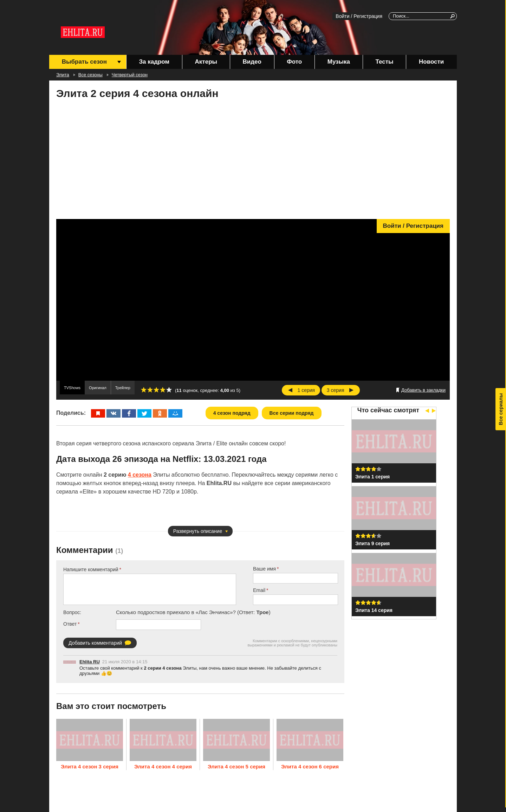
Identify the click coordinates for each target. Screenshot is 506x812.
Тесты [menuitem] (385, 62)
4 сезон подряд (232, 413)
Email (259, 590)
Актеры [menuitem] (206, 62)
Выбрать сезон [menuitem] (84, 62)
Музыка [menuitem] (339, 62)
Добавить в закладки (423, 390)
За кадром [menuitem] (154, 62)
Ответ (70, 624)
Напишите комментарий (91, 569)
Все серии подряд (292, 413)
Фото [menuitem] (294, 62)
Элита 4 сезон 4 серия (163, 766)
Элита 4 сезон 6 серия (310, 766)
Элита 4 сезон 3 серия (90, 766)
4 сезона (140, 475)
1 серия (306, 390)
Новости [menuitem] (431, 62)
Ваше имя (264, 569)
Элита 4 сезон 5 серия (236, 766)
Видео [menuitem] (252, 62)
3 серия (336, 390)
